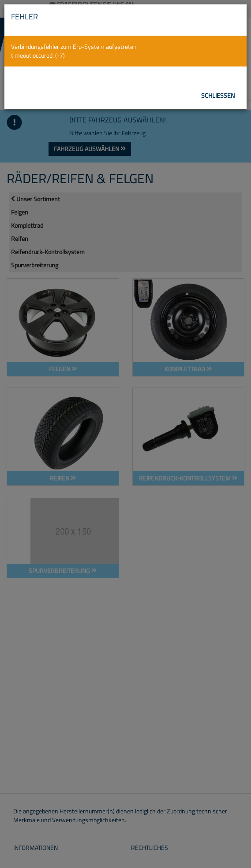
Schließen (218, 95)
